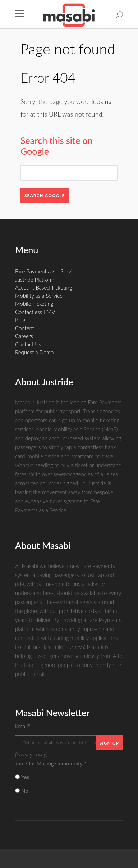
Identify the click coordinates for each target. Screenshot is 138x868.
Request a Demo (34, 352)
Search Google (45, 196)
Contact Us (28, 344)
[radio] (69, 777)
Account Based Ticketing (43, 287)
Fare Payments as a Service (46, 271)
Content (25, 328)
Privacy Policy (31, 754)
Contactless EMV (35, 312)
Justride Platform (35, 280)
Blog (20, 320)
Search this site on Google (57, 146)
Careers (24, 336)
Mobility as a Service (39, 296)
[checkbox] (69, 784)
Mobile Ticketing (34, 304)
